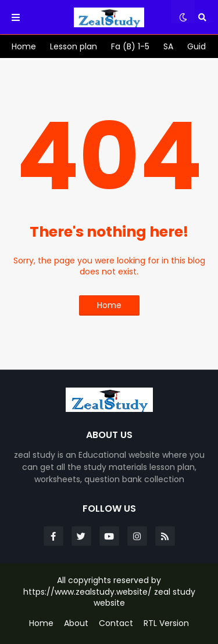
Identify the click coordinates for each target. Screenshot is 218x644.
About (76, 623)
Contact (116, 623)
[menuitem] (24, 46)
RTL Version (166, 623)
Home (109, 305)
